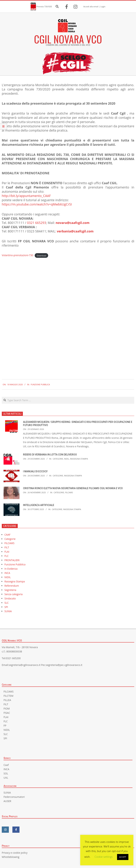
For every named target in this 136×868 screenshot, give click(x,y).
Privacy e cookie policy (15, 853)
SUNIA (8, 611)
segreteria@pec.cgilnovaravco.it (64, 665)
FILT (7, 547)
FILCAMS (69, 492)
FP (5, 726)
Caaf (6, 765)
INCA (7, 573)
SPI (6, 607)
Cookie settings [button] (104, 857)
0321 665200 (13, 658)
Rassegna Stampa (79, 459)
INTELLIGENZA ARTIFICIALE (39, 505)
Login (103, 6)
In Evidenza (11, 569)
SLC (7, 603)
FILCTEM (8, 696)
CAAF (7, 535)
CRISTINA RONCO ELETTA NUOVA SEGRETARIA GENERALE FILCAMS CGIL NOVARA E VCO (73, 488)
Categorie (58, 459)
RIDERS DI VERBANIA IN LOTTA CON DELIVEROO (50, 455)
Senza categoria (14, 594)
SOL (6, 773)
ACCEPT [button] (123, 857)
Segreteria (10, 590)
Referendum (12, 586)
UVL (6, 778)
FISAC (7, 713)
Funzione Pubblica (40, 384)
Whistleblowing (11, 857)
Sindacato (10, 598)
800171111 (16, 223)
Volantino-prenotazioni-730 (18, 255)
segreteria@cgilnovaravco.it (25, 665)
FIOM (7, 709)
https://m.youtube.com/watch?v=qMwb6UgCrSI (37, 204)
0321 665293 (37, 223)
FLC (6, 556)
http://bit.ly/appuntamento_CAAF (26, 196)
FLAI (7, 552)
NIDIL (67, 459)
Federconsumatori (14, 797)
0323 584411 (37, 231)
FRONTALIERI (12, 560)
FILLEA (7, 700)
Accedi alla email (91, 6)
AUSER (7, 801)
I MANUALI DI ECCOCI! (35, 471)
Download (41, 255)
